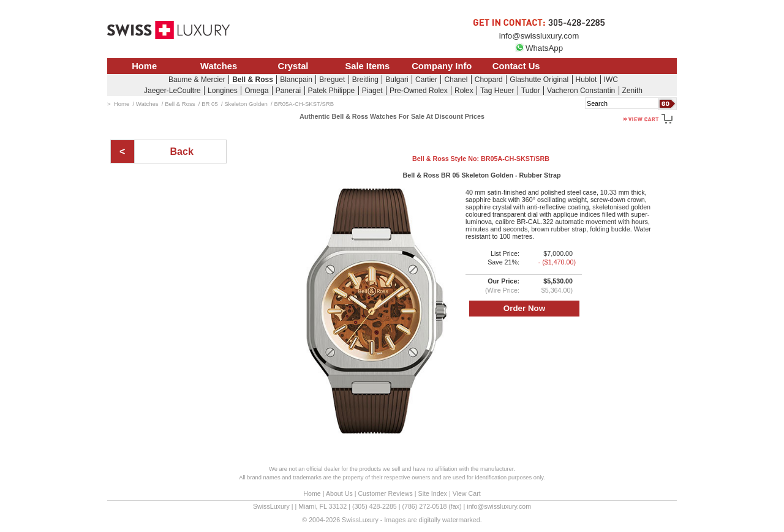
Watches (219, 66)
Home (144, 66)
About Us (339, 493)
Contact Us (516, 66)
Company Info (442, 66)
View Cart (467, 493)
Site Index (433, 493)
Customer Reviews (385, 493)
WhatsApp (539, 48)
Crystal (293, 66)
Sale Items (367, 66)
